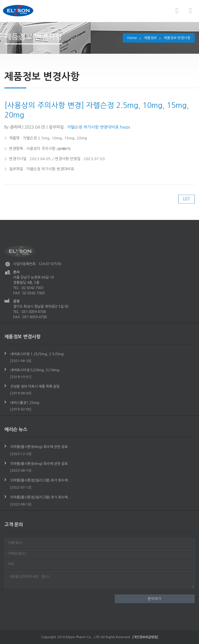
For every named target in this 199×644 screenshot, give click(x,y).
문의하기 (155, 599)
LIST (186, 203)
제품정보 (150, 38)
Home (132, 38)
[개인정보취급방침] (145, 637)
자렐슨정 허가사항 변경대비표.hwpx (99, 127)
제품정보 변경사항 (177, 38)
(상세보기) (64, 148)
